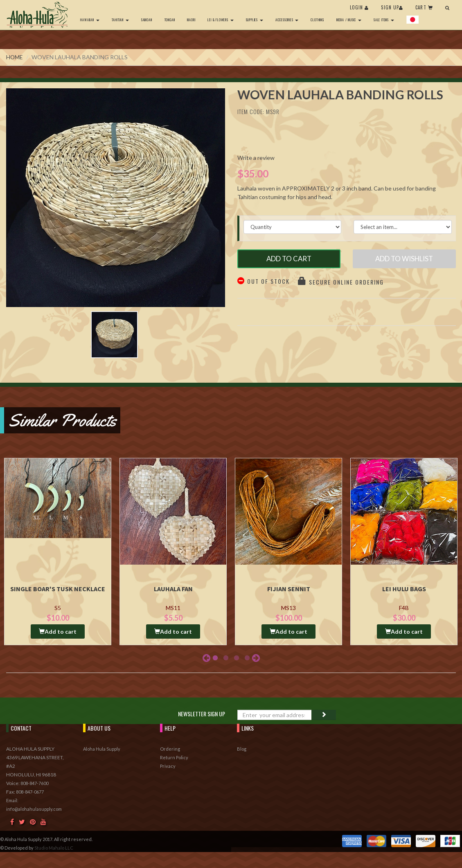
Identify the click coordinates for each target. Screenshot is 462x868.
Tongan (169, 20)
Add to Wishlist (404, 260)
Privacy (168, 768)
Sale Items (383, 20)
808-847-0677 (30, 794)
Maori (191, 20)
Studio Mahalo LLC (54, 850)
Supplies (254, 20)
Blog (242, 751)
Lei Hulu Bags (404, 591)
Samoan (146, 20)
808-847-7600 (34, 785)
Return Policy (174, 759)
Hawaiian (89, 20)
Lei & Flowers (220, 20)
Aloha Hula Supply (102, 751)
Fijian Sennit (289, 591)
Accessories (286, 20)
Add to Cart (289, 260)
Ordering (170, 751)
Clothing (317, 20)
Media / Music (348, 20)
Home (15, 57)
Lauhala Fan (173, 591)
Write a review (256, 158)
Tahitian (119, 20)
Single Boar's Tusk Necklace (58, 591)
